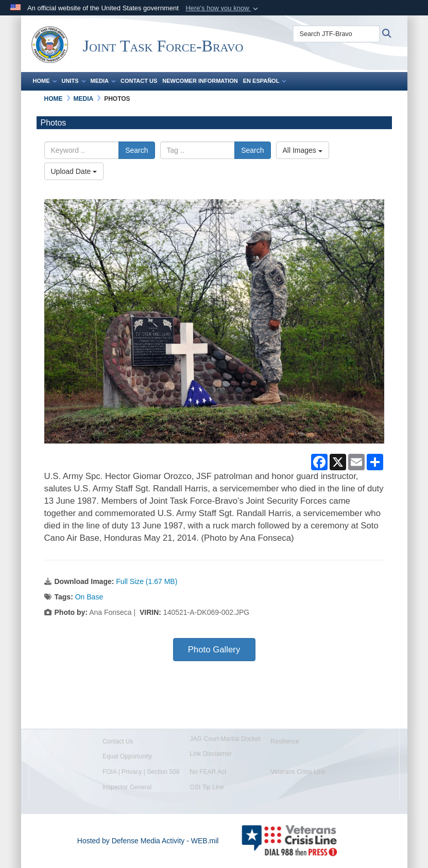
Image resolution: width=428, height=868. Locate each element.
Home (45, 81)
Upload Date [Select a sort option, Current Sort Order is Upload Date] (74, 171)
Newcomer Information (200, 81)
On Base (89, 597)
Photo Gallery (214, 650)
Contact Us (139, 81)
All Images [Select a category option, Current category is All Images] (303, 150)
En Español (265, 81)
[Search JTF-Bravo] (336, 34)
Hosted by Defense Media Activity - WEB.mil (148, 841)
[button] (223, 8)
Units (74, 81)
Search (136, 150)
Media (103, 81)
